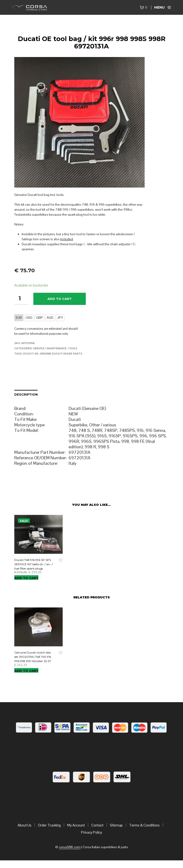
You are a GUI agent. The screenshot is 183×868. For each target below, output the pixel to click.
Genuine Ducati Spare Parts (61, 354)
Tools (73, 348)
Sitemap (116, 825)
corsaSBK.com (70, 847)
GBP (40, 318)
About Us (25, 825)
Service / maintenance (50, 348)
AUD (50, 318)
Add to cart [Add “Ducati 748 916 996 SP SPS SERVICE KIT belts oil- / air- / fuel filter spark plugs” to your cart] (26, 578)
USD (29, 318)
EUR (19, 318)
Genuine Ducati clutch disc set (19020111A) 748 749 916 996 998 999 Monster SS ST (33, 657)
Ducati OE (31, 354)
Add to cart (60, 299)
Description (26, 394)
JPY (60, 318)
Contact (97, 825)
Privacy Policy (91, 832)
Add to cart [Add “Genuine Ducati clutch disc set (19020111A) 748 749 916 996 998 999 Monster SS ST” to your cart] (26, 671)
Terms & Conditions (144, 825)
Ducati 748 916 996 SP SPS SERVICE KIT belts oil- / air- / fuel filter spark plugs (33, 564)
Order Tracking (49, 825)
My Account (76, 825)
